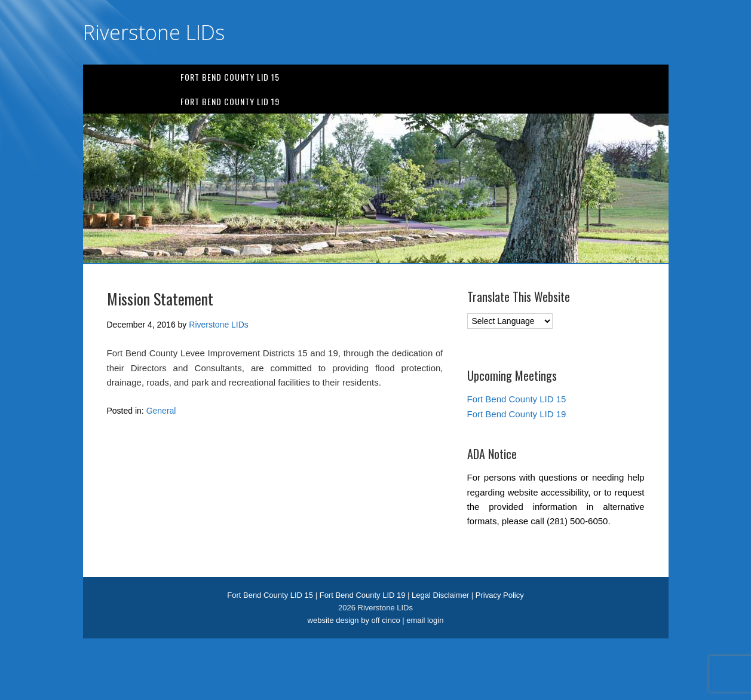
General (161, 411)
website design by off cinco (354, 620)
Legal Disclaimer (440, 595)
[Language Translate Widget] (510, 321)
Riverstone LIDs (154, 32)
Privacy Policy (500, 595)
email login (425, 620)
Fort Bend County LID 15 (230, 77)
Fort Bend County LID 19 (230, 101)
